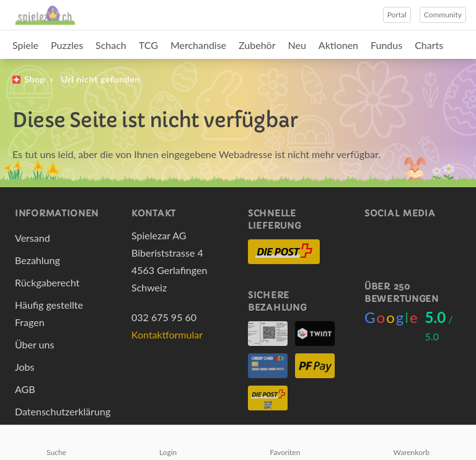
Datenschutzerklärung (63, 411)
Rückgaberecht (47, 282)
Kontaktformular (167, 334)
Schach (111, 45)
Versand (33, 238)
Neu (297, 45)
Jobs (24, 367)
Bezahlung (37, 260)
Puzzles (67, 45)
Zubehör (257, 45)
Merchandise (198, 45)
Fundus (386, 45)
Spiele (25, 45)
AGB (25, 389)
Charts (429, 45)
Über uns (34, 344)
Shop (35, 79)
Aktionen (338, 45)
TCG (148, 45)
